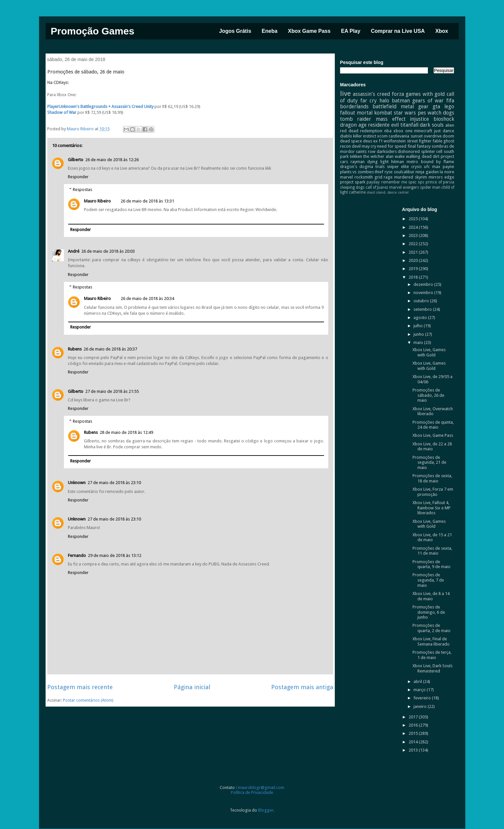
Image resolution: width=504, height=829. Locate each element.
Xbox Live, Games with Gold (429, 352)
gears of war (428, 101)
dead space (351, 141)
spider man (430, 187)
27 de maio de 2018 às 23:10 (114, 483)
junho (419, 334)
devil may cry (364, 146)
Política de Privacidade (252, 792)
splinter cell (432, 151)
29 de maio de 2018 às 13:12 (115, 555)
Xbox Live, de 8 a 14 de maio (431, 596)
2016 (414, 725)
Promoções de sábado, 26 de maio (428, 395)
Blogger (266, 810)
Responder (78, 177)
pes (422, 113)
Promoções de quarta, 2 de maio (432, 628)
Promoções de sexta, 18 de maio (432, 478)
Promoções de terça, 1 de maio (432, 655)
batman (401, 101)
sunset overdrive (426, 136)
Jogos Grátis (235, 31)
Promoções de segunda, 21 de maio (429, 462)
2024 (414, 227)
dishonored (409, 151)
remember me (394, 182)
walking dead (419, 156)
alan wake (395, 156)
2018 (414, 277)
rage (388, 177)
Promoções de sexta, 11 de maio (432, 551)
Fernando (77, 555)
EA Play (351, 31)
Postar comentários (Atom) (88, 700)
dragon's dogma (357, 167)
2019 (414, 269)
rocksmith (364, 177)
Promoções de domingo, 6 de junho (429, 612)
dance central (398, 192)
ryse (389, 172)
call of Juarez (377, 187)
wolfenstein (395, 141)
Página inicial (192, 687)
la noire (447, 172)
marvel (346, 177)
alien (450, 125)
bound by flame (438, 162)
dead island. (376, 192)
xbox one (403, 131)
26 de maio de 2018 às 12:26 (112, 160)
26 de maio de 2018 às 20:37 (110, 349)
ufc (427, 167)
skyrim (421, 177)
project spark (353, 182)
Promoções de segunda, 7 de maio (428, 580)
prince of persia (440, 182)
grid (378, 177)
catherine (357, 192)
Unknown (77, 483)
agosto (421, 318)
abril (418, 681)
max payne (443, 167)
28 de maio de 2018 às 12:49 (126, 432)
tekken (356, 156)
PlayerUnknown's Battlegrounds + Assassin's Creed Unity (100, 106)
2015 (414, 733)
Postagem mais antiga (302, 687)
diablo (346, 136)
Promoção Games (93, 31)
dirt (436, 156)
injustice (419, 119)
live (345, 94)
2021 (414, 252)
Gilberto (76, 160)
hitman (398, 162)
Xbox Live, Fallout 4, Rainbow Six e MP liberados (432, 508)
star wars (405, 113)
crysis (416, 167)
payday (373, 182)
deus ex (370, 141)
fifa (450, 101)
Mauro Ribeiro (97, 201)
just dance (444, 131)
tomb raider (356, 119)
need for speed (392, 146)
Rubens (75, 349)
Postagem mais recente (80, 687)
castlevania (399, 136)
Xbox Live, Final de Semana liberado (431, 641)
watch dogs (441, 113)
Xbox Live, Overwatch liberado (433, 411)
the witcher (374, 156)
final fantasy (419, 146)
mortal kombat (374, 113)
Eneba (270, 31)
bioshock (444, 119)
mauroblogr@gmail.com (261, 787)
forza (398, 94)
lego (449, 106)
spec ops (416, 182)
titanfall (409, 125)
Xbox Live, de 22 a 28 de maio (432, 446)
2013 (414, 750)
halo (384, 101)
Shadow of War (62, 112)
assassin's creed (371, 94)
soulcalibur (404, 172)
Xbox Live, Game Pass (433, 435)
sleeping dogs (352, 187)
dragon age (353, 125)
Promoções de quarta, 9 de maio (432, 564)
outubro (422, 301)
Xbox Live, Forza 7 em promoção (433, 492)
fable (437, 141)
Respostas (82, 189)
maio (419, 342)
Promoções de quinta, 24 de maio (433, 425)
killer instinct (365, 136)
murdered (404, 177)
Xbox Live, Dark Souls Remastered (433, 668)
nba (388, 131)
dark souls (432, 125)
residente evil (383, 125)
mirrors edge (441, 177)
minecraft (423, 131)
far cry (369, 101)
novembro (424, 293)
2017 (414, 717)
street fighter (419, 141)
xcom (382, 136)
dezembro (424, 284)
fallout (348, 113)
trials (380, 167)
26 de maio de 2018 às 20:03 (108, 251)
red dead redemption (361, 131)
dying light (378, 162)
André (74, 251)
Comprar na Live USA (398, 31)
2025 (414, 219)
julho (419, 326)
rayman (358, 162)
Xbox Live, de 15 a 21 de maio (432, 537)
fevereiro (423, 698)
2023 (414, 235)
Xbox (442, 31)
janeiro (421, 706)
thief (379, 172)
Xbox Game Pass (309, 31)
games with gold (425, 94)
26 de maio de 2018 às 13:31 (147, 201)
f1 (381, 141)
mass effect (391, 119)
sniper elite (398, 167)
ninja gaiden (427, 172)
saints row (366, 151)
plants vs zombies (357, 172)
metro (412, 162)
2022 (414, 244)
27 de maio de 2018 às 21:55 (112, 391)
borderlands (354, 106)
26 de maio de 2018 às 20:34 (147, 298)
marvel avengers (404, 187)
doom (448, 136)
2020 (414, 260)
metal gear (415, 106)
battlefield (384, 106)
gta (436, 106)
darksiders (387, 151)
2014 (414, 742)
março (420, 690)
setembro (423, 309)
